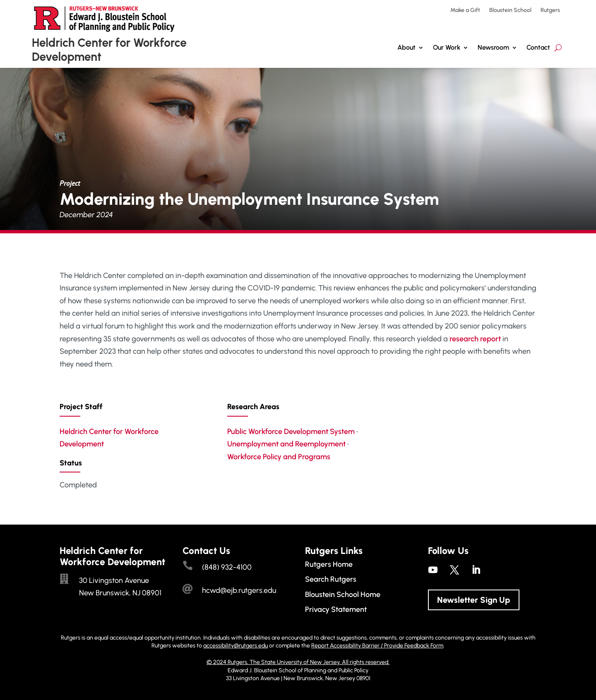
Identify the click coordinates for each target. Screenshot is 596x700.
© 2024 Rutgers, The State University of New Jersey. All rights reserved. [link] (298, 662)
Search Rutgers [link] (331, 579)
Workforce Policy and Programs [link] (279, 457)
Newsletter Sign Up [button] (474, 600)
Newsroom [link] (493, 47)
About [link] (406, 47)
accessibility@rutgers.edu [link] (236, 646)
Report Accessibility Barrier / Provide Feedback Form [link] (377, 646)
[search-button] (558, 48)
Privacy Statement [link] (336, 609)
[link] (433, 570)
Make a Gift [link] (465, 11)
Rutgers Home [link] (329, 564)
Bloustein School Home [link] (343, 595)
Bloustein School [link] (510, 11)
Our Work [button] (447, 47)
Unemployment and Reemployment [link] (286, 444)
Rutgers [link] (550, 11)
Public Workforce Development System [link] (291, 432)
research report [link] (475, 339)
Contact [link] (538, 47)
